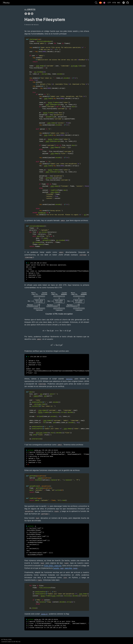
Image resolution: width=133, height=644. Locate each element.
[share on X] (29, 15)
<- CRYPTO (30, 9)
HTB (114, 3)
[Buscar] (96, 3)
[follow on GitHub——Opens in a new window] (128, 3)
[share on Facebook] (26, 15)
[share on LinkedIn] (32, 15)
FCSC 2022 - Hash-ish (53, 566)
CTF (109, 3)
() (58, 415)
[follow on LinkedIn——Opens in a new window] (124, 3)
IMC (119, 3)
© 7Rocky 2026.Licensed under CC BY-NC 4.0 (11, 641)
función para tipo (65, 568)
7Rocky (6, 3)
